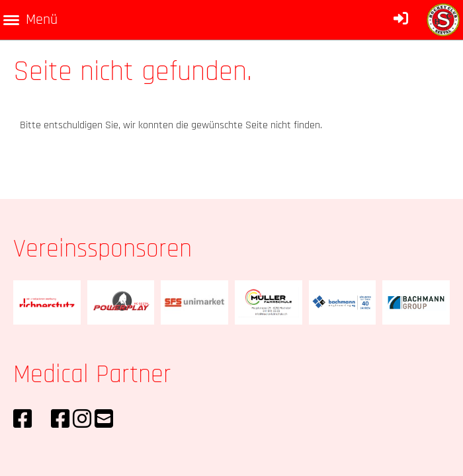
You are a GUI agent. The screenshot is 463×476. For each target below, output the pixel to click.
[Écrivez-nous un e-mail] (104, 420)
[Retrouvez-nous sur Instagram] (82, 420)
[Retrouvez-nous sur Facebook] (22, 420)
